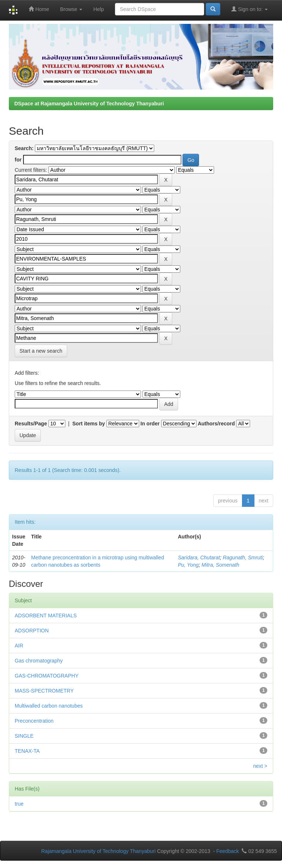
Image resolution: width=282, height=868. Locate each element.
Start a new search (41, 351)
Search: (24, 148)
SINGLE (24, 736)
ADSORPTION (32, 631)
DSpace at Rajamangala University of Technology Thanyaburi (89, 103)
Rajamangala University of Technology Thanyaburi (98, 851)
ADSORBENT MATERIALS (46, 615)
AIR (19, 646)
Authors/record (216, 424)
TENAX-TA (27, 751)
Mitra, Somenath (220, 565)
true (19, 804)
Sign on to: (250, 9)
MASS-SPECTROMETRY (44, 691)
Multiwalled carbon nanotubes (49, 706)
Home (39, 9)
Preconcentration (34, 721)
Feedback (227, 851)
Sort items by (89, 424)
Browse (71, 9)
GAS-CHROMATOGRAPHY (47, 676)
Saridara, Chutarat (199, 558)
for (18, 160)
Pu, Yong (189, 565)
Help (99, 9)
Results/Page (31, 424)
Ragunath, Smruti (243, 558)
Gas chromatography (39, 661)
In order (150, 424)
